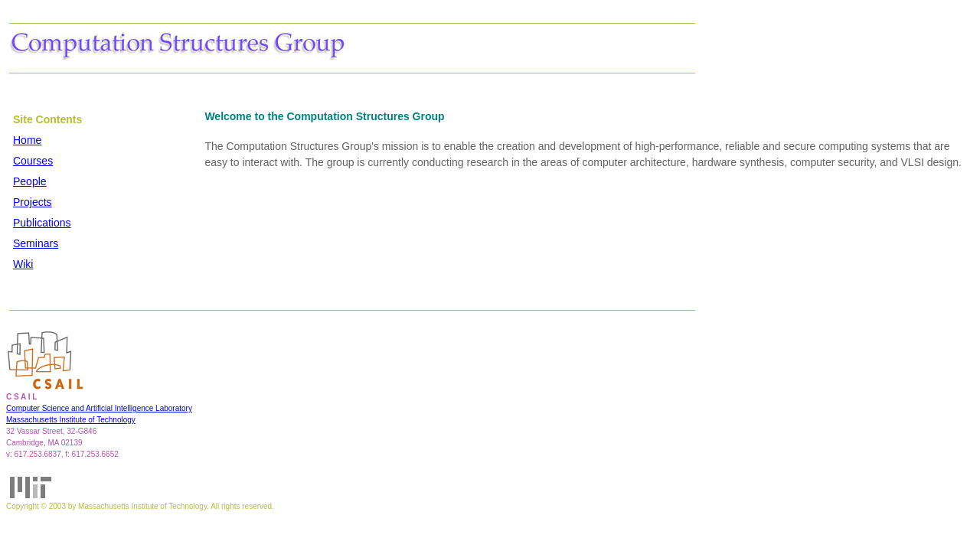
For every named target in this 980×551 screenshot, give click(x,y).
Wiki (23, 264)
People (30, 181)
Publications (42, 223)
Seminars (36, 243)
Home (27, 140)
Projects (33, 202)
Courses (33, 161)
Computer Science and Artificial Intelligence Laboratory (99, 408)
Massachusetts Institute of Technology (71, 420)
